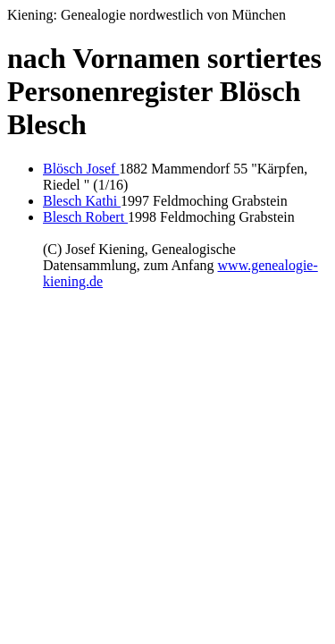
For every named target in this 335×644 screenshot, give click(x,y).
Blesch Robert (85, 217)
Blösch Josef (81, 169)
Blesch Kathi (82, 201)
